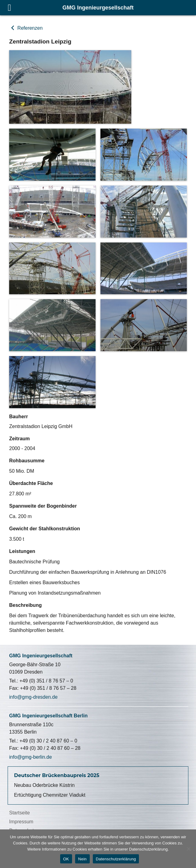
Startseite (20, 813)
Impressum (21, 822)
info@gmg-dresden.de (33, 697)
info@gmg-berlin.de (31, 757)
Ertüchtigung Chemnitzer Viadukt (50, 795)
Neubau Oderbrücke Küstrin (44, 785)
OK (66, 859)
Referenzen (29, 28)
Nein (82, 859)
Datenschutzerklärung (116, 859)
